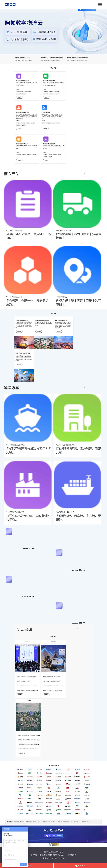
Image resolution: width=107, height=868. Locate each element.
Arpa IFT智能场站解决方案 (61, 320)
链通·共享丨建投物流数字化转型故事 (27, 60)
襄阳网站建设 (75, 822)
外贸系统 (59, 822)
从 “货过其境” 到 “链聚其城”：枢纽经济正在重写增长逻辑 (53, 686)
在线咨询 (80, 866)
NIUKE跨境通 (85, 822)
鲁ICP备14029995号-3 (54, 852)
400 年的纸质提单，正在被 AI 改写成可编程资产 (52, 681)
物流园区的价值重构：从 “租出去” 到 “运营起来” (52, 677)
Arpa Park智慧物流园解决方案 (42, 320)
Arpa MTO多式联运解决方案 (22, 320)
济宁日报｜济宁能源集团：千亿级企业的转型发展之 (80, 60)
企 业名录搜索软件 (44, 822)
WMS (53, 822)
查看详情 (20, 97)
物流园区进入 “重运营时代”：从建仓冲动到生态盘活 (53, 690)
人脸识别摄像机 (19, 822)
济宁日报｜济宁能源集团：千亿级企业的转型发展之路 (27, 677)
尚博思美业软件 (31, 822)
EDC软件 (66, 822)
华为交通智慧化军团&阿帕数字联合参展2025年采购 (54, 60)
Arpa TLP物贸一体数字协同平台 (23, 353)
